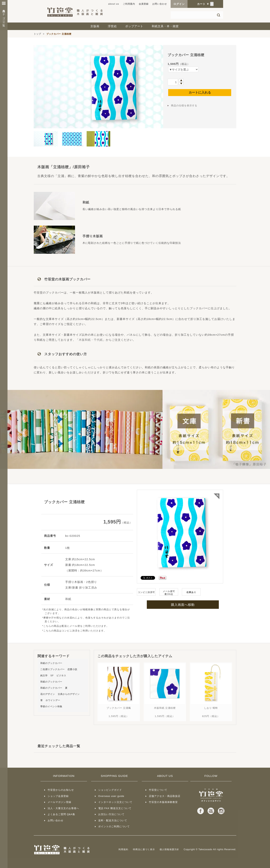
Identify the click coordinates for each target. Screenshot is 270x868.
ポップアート (134, 26)
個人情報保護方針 (169, 849)
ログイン (179, 4)
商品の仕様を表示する (184, 105)
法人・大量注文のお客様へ (63, 808)
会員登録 (144, 4)
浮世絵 (112, 26)
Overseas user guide (111, 796)
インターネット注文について (115, 802)
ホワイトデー (53, 700)
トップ (37, 34)
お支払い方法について (111, 814)
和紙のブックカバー (51, 663)
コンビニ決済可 (146, 592)
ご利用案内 (129, 4)
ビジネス (61, 676)
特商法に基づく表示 (144, 849)
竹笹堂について (158, 790)
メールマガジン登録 (59, 802)
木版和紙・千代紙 (91, 340)
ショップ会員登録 (58, 796)
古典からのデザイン (69, 694)
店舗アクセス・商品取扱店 (165, 796)
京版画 (95, 26)
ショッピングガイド (110, 790)
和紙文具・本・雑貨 (165, 26)
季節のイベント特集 (51, 707)
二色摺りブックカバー (52, 669)
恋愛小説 (72, 669)
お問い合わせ (160, 4)
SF (52, 676)
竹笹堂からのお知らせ (61, 790)
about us (114, 4)
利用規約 (123, 849)
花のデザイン (48, 694)
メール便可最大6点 (169, 593)
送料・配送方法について (113, 820)
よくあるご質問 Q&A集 (61, 814)
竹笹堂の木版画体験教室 (163, 802)
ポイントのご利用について (114, 826)
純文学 (44, 676)
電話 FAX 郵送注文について (115, 808)
